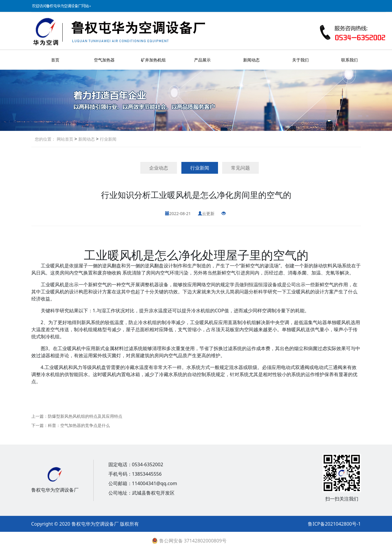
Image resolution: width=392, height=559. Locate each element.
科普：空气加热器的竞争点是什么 (79, 425)
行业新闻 (108, 139)
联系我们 (349, 60)
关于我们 (300, 60)
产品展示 (202, 60)
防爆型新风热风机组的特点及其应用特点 (85, 416)
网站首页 (65, 139)
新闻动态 (251, 60)
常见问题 (240, 168)
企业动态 (159, 168)
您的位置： (45, 139)
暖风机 (125, 255)
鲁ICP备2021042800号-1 (334, 524)
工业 (96, 255)
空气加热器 (104, 60)
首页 (55, 60)
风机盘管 (101, 367)
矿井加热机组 (153, 60)
